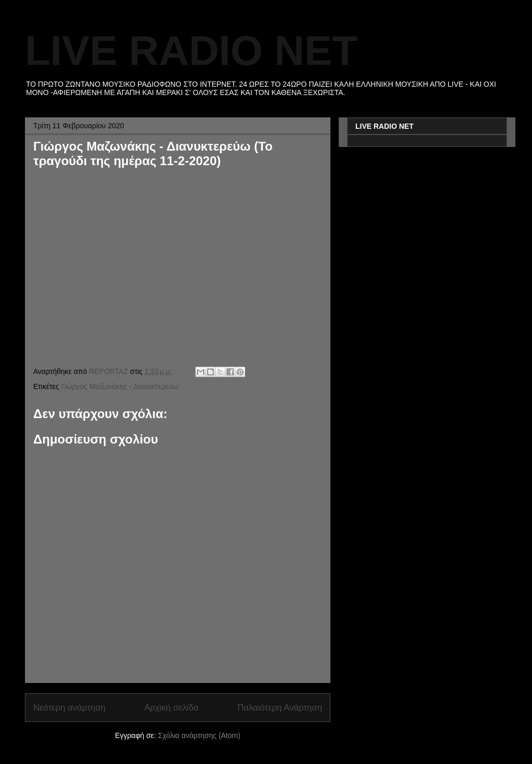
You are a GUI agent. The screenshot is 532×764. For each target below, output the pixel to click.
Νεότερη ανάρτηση (69, 708)
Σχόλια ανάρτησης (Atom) (199, 735)
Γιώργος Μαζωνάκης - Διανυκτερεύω (120, 386)
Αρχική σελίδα (172, 708)
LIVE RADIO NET (191, 51)
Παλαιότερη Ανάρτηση (280, 708)
